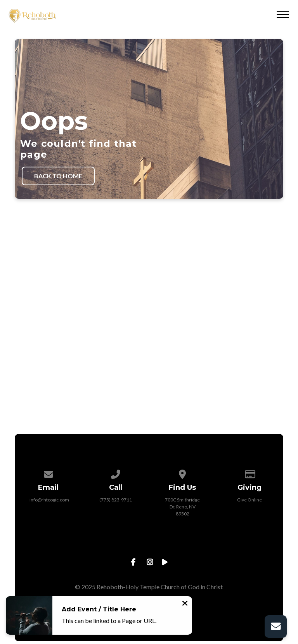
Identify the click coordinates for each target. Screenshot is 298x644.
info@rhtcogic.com (49, 500)
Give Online (249, 500)
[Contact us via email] (49, 473)
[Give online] (249, 473)
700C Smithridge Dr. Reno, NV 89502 (182, 507)
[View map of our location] (183, 473)
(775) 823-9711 (116, 500)
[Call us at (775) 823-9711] (116, 473)
